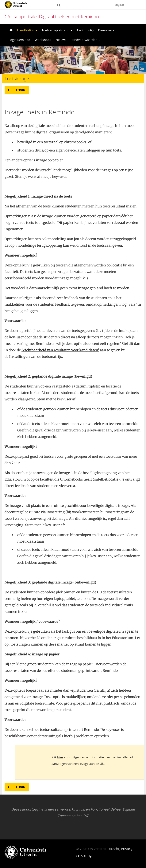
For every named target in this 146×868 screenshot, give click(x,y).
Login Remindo (19, 40)
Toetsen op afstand (57, 30)
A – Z (80, 30)
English (119, 5)
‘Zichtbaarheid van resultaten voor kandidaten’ (60, 350)
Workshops (43, 40)
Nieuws (61, 40)
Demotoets (106, 30)
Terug (20, 90)
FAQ (91, 30)
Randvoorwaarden (85, 40)
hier (60, 757)
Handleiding (27, 30)
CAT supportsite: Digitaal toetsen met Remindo (52, 16)
